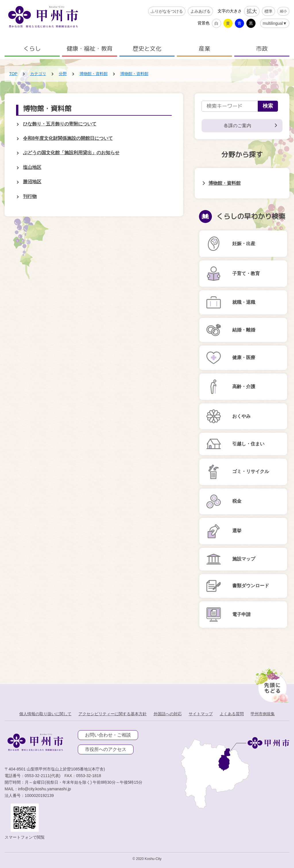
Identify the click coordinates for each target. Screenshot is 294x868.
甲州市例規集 (263, 714)
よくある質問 (232, 714)
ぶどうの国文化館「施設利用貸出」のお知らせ (71, 153)
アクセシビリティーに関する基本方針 (113, 714)
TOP (13, 74)
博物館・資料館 (94, 74)
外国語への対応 (168, 714)
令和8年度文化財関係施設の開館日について (68, 138)
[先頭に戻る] (271, 684)
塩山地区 (32, 167)
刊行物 (30, 196)
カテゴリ (38, 74)
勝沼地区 (32, 182)
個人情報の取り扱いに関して (45, 714)
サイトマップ (201, 714)
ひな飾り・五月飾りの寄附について (60, 124)
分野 (63, 74)
